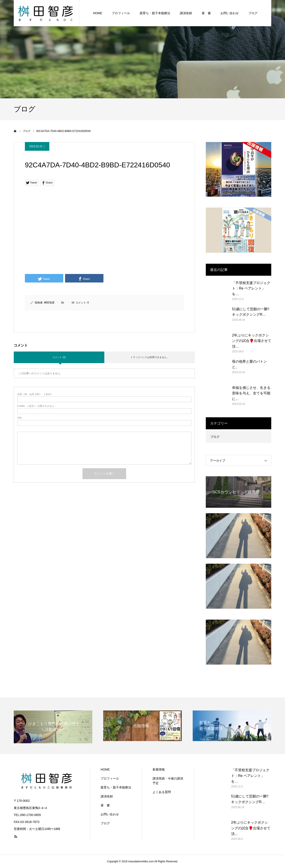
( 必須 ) (35, 394)
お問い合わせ (230, 13)
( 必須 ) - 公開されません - (36, 406)
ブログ (253, 13)
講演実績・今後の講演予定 (168, 781)
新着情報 (159, 769)
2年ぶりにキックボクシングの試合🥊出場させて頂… (252, 341)
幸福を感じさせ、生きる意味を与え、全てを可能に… (251, 393)
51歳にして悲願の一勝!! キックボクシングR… (251, 312)
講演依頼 (186, 13)
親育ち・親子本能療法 (155, 13)
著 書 (206, 13)
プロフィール (121, 13)
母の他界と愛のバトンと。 (249, 364)
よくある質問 (162, 792)
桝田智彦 (49, 303)
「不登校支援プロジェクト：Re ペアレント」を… (251, 288)
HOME (98, 13)
